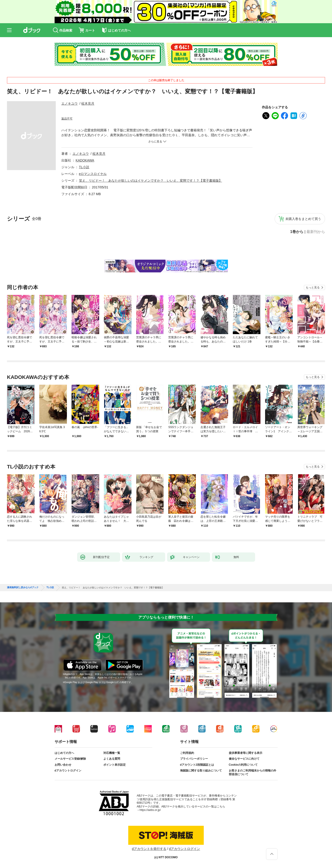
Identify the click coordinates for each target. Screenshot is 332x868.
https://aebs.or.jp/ (150, 810)
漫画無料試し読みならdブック (23, 587)
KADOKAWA (85, 160)
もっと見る (313, 287)
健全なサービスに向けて (244, 759)
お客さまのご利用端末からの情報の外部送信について (253, 772)
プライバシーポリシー (194, 759)
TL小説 (84, 167)
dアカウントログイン (68, 771)
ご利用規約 (187, 753)
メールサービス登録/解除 (70, 759)
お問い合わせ (63, 765)
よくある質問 (112, 759)
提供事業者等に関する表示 (246, 753)
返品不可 (67, 119)
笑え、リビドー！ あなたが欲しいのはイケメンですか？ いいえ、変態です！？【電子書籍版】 (151, 181)
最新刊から (316, 232)
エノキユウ (69, 103)
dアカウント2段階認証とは (197, 765)
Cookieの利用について (243, 765)
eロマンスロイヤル (93, 174)
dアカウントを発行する (149, 849)
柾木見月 (88, 103)
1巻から (297, 232)
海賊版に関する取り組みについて (201, 771)
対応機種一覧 (112, 753)
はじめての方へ (64, 753)
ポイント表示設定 (115, 765)
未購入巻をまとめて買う (303, 219)
